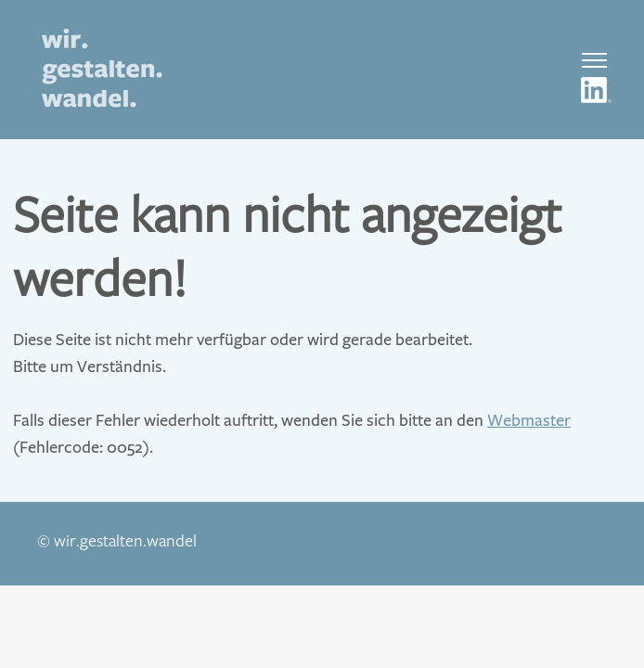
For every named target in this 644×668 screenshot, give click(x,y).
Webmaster (529, 420)
